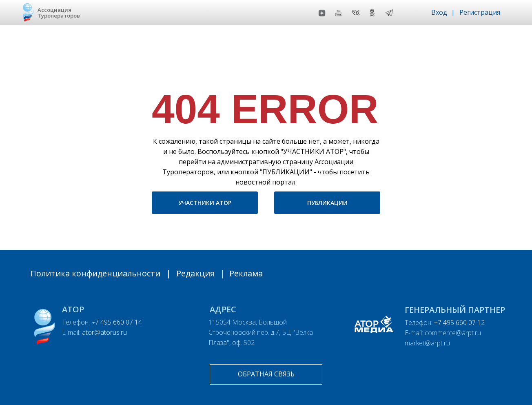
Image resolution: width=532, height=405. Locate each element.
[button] (266, 374)
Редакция (195, 273)
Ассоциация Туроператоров (59, 13)
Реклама (246, 273)
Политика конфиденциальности (95, 273)
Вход (439, 12)
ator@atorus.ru (104, 332)
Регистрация (480, 12)
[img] (389, 13)
